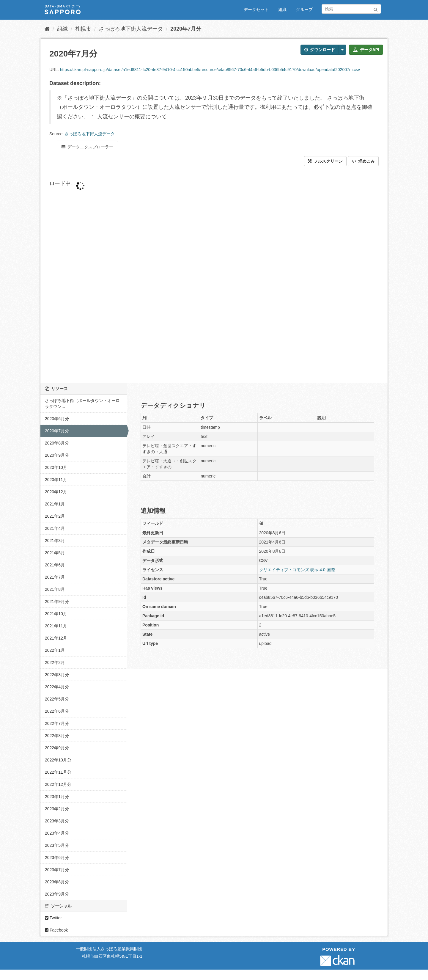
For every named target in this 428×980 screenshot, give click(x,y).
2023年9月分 (57, 894)
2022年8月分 (57, 736)
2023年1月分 (57, 797)
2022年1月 (55, 650)
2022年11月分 (58, 772)
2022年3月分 (57, 675)
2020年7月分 (186, 29)
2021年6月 (55, 565)
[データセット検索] (351, 9)
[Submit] (376, 8)
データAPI (366, 50)
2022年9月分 (57, 748)
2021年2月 (55, 516)
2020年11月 (56, 480)
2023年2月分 (57, 809)
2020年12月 (56, 492)
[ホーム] (47, 29)
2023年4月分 (57, 833)
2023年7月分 (57, 870)
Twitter (53, 918)
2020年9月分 (57, 455)
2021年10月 (56, 614)
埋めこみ (363, 161)
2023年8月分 (57, 882)
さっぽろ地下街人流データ (131, 29)
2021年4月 (55, 528)
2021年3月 (55, 541)
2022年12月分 (58, 784)
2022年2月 (55, 662)
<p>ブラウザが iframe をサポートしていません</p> (192, 274)
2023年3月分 (57, 821)
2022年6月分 (57, 711)
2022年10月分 (58, 760)
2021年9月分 (57, 601)
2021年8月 (55, 589)
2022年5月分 (57, 699)
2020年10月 (56, 467)
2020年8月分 (57, 443)
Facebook (56, 930)
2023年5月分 (57, 845)
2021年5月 (55, 553)
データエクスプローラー (87, 147)
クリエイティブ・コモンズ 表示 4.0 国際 (297, 570)
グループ (304, 10)
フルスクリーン (325, 161)
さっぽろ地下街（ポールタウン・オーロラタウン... (82, 403)
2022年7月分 (57, 723)
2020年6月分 (57, 419)
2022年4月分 (57, 687)
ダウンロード (320, 50)
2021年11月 (56, 626)
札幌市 (83, 29)
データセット (256, 10)
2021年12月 (56, 638)
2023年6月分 (57, 857)
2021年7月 (55, 577)
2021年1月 (55, 504)
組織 (282, 10)
